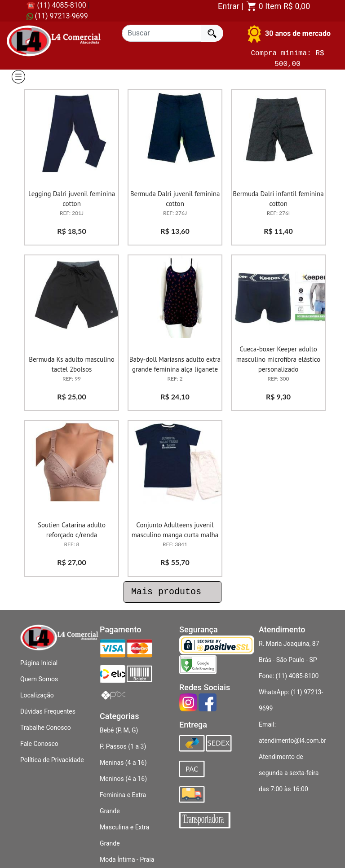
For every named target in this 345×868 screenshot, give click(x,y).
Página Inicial (39, 663)
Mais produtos (172, 592)
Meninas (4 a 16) (123, 763)
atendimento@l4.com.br (292, 741)
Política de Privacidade (52, 760)
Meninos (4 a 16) (123, 779)
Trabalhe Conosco (46, 728)
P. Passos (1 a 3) (123, 746)
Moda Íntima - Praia (127, 859)
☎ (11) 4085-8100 (56, 5)
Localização (37, 695)
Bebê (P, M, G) (119, 730)
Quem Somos (39, 679)
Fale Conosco (39, 744)
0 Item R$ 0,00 (278, 6)
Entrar (229, 6)
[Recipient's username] (161, 33)
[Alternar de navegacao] (18, 77)
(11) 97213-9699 (57, 16)
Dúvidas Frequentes (48, 711)
